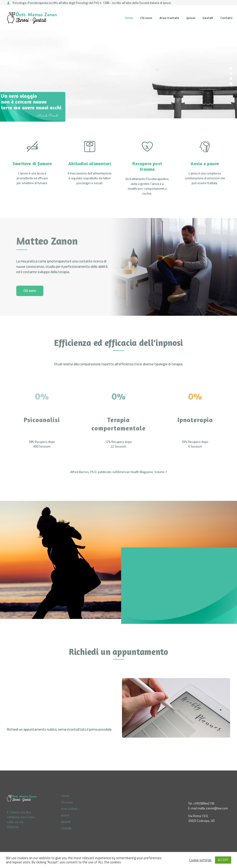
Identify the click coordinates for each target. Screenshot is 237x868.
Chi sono (67, 802)
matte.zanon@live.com (213, 808)
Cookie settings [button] (200, 860)
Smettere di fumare (32, 164)
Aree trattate (69, 809)
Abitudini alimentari (90, 164)
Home (65, 796)
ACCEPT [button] (223, 860)
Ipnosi (65, 815)
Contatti (66, 828)
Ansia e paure (205, 164)
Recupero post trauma (147, 166)
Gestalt (66, 822)
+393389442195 (204, 803)
